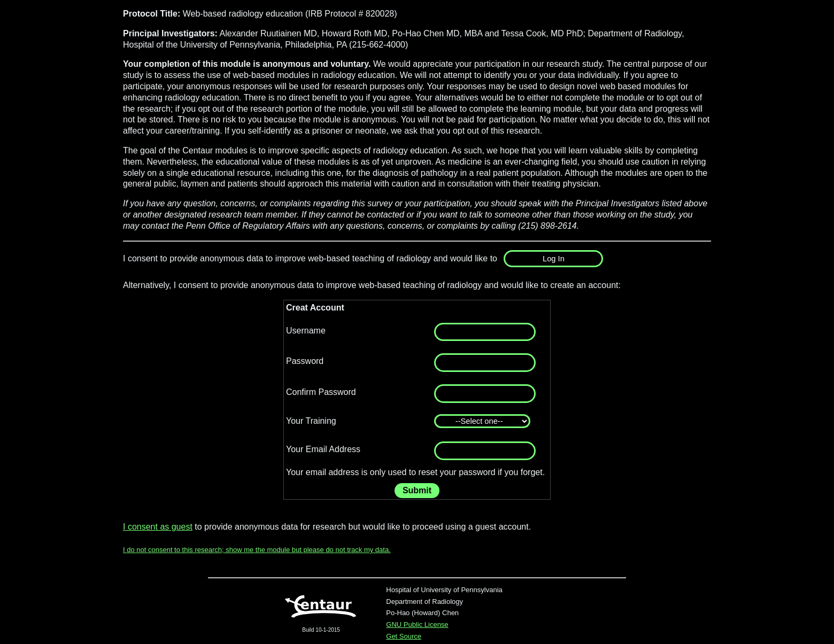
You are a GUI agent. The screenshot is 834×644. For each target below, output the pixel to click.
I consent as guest (158, 527)
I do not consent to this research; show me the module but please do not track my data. (257, 550)
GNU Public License (417, 624)
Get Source (404, 636)
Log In (554, 259)
